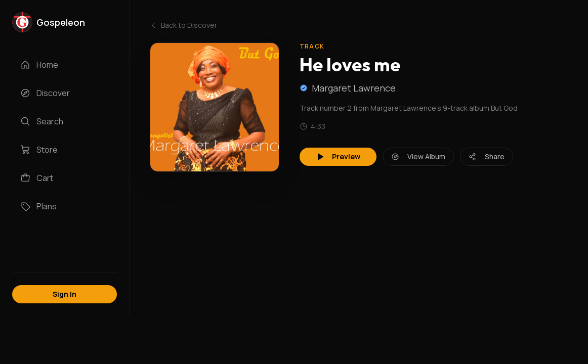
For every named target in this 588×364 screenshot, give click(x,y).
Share (487, 156)
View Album (418, 156)
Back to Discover (183, 25)
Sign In (65, 294)
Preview (338, 156)
